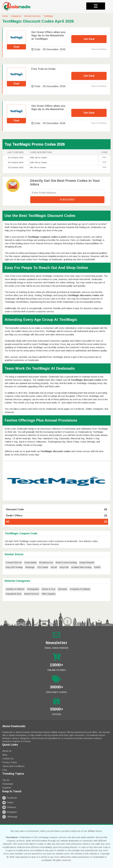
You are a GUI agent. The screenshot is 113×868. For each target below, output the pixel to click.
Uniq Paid (64, 567)
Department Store (14, 594)
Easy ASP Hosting (14, 567)
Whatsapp (10, 817)
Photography (33, 589)
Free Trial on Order (44, 69)
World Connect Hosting (66, 563)
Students (7, 788)
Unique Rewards (87, 563)
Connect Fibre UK (14, 563)
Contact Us (8, 758)
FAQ (5, 770)
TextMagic (48, 16)
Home (5, 16)
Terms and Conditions (13, 766)
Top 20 (6, 780)
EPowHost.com (46, 563)
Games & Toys (48, 589)
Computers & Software (80, 589)
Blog (5, 755)
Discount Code (56, 510)
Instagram (10, 812)
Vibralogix (30, 567)
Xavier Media (30, 563)
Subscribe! (67, 200)
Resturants (8, 784)
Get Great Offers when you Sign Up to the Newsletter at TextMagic (48, 35)
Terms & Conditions (99, 49)
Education (63, 589)
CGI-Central (43, 567)
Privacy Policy (10, 762)
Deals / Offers (56, 516)
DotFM (97, 567)
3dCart (54, 567)
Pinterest (9, 807)
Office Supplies (49, 594)
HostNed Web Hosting (81, 567)
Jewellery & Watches (15, 589)
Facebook (10, 798)
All (56, 522)
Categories (16, 16)
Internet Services (32, 16)
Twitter (8, 802)
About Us (7, 751)
